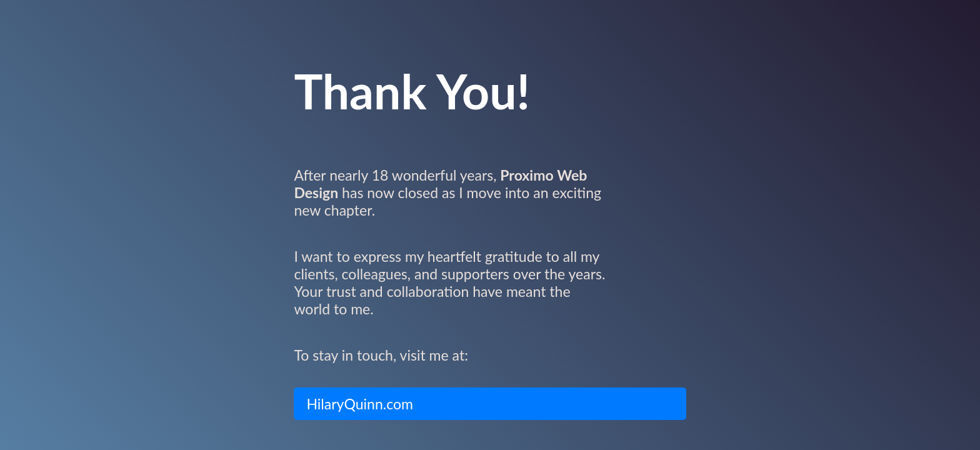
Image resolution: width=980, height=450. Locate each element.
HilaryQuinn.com (360, 404)
